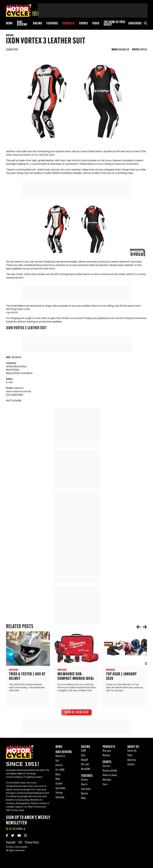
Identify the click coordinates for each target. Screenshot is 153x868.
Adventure (60, 757)
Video (96, 24)
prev (139, 627)
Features (52, 24)
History (84, 780)
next (145, 627)
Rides (84, 799)
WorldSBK (86, 770)
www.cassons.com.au (18, 392)
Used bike (60, 798)
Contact (131, 765)
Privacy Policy (32, 843)
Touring (59, 793)
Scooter (59, 784)
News (9, 24)
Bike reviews (22, 23)
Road (58, 779)
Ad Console (14, 401)
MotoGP (85, 760)
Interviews (86, 789)
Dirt (57, 761)
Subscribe (135, 24)
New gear (107, 751)
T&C (20, 843)
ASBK (84, 751)
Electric (59, 766)
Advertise (132, 760)
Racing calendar (110, 771)
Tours (105, 785)
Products (69, 24)
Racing (38, 24)
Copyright (11, 843)
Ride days (107, 780)
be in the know (14, 829)
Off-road (85, 765)
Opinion (85, 794)
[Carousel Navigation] (142, 627)
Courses (106, 766)
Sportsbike (61, 789)
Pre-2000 (60, 770)
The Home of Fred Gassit (114, 23)
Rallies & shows (110, 776)
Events (84, 24)
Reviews (106, 756)
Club (83, 756)
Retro (58, 775)
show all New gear (76, 713)
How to (84, 785)
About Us (133, 747)
